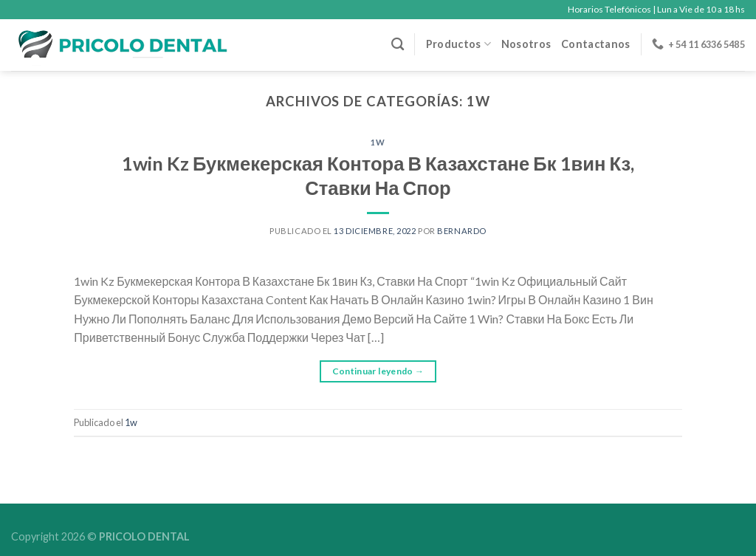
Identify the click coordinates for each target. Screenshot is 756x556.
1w (378, 142)
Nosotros (526, 44)
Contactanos (595, 44)
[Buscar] (398, 45)
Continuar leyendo (378, 371)
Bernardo (461, 231)
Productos (458, 44)
